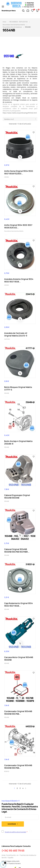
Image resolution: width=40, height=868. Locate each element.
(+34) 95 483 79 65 (13, 851)
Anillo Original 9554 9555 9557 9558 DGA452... (18, 226)
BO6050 (7, 771)
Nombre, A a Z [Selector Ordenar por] (21, 119)
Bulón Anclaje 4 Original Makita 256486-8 (18, 442)
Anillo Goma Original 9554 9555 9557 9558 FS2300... (19, 172)
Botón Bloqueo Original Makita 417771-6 (18, 388)
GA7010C (7, 339)
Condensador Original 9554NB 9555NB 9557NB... (18, 713)
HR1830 (7, 177)
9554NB (7, 393)
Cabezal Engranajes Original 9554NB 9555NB (17, 496)
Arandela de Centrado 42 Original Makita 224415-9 (16, 334)
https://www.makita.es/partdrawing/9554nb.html (20, 113)
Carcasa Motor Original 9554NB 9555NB (19, 659)
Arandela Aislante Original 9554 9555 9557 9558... (19, 280)
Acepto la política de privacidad (15, 832)
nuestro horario (15, 863)
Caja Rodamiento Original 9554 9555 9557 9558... (19, 605)
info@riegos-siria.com (11, 861)
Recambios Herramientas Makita (14, 231)
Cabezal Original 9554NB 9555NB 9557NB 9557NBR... (17, 550)
